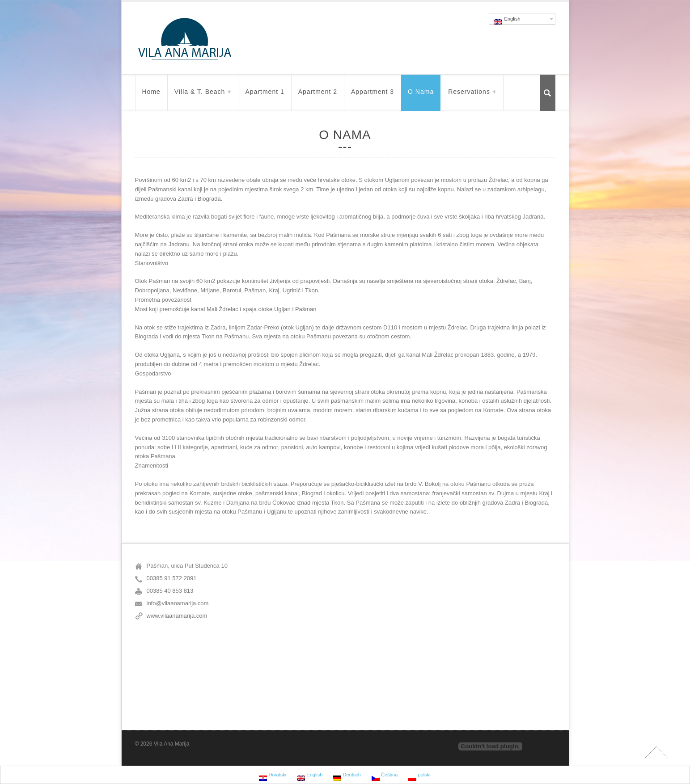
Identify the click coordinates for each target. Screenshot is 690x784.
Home (151, 96)
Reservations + (472, 96)
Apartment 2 (318, 96)
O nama (421, 96)
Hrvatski (273, 776)
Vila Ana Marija (172, 744)
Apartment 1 (265, 96)
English (507, 20)
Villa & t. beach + (203, 96)
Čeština (385, 776)
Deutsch (347, 776)
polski (419, 776)
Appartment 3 (373, 96)
